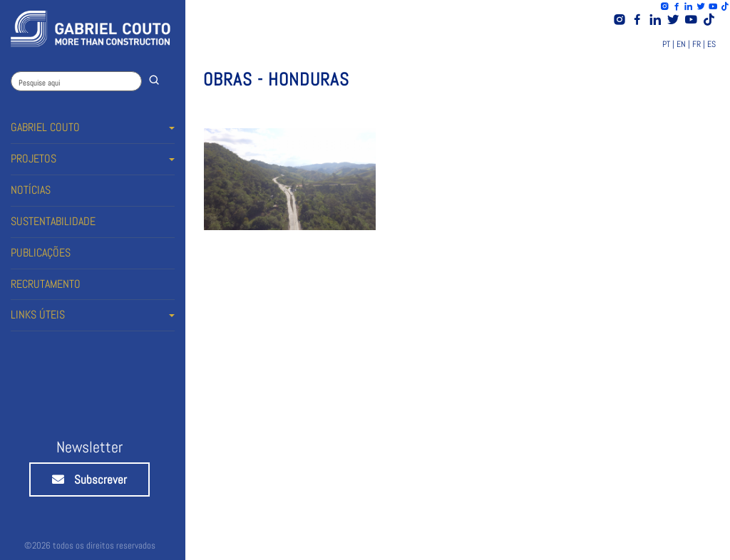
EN (681, 44)
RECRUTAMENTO (46, 284)
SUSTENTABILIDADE (53, 221)
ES (711, 44)
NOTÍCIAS (31, 190)
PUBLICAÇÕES (41, 253)
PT (666, 44)
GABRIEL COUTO (45, 127)
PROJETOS (34, 159)
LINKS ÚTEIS (38, 315)
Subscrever (89, 479)
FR (696, 44)
